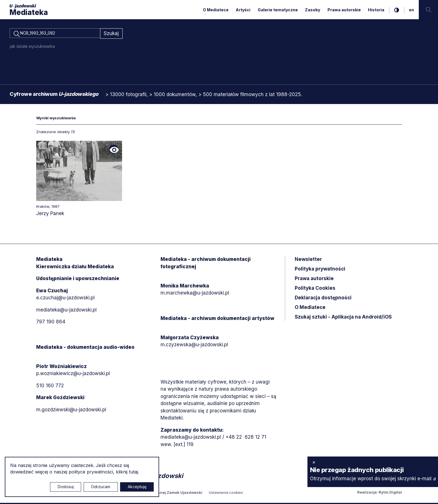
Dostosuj (66, 487)
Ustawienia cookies (226, 494)
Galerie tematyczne (278, 10)
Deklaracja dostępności (323, 299)
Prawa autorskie (344, 10)
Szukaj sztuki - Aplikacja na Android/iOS (343, 318)
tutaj (133, 472)
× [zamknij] (314, 462)
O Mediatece (216, 10)
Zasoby (313, 10)
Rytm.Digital (390, 493)
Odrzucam (101, 487)
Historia (376, 10)
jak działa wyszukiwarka (32, 47)
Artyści (243, 10)
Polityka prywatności (320, 270)
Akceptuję (137, 487)
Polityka (315, 289)
